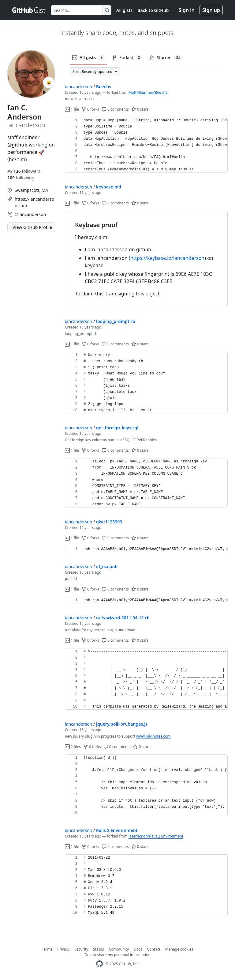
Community (119, 949)
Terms (47, 949)
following (21, 178)
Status (98, 949)
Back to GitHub (153, 10)
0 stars (140, 109)
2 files (73, 747)
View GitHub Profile (32, 227)
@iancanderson (30, 214)
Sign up (211, 10)
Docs (138, 949)
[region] (146, 145)
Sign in (187, 10)
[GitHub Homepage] (99, 964)
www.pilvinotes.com (153, 736)
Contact (154, 949)
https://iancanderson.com (34, 202)
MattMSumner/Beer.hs (148, 92)
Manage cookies (179, 949)
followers (24, 171)
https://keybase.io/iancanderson (167, 258)
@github (17, 145)
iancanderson (78, 87)
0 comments (115, 109)
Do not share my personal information (117, 955)
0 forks (90, 109)
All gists (124, 10)
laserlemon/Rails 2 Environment (156, 836)
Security (81, 949)
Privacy (63, 949)
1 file (72, 109)
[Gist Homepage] (29, 10)
